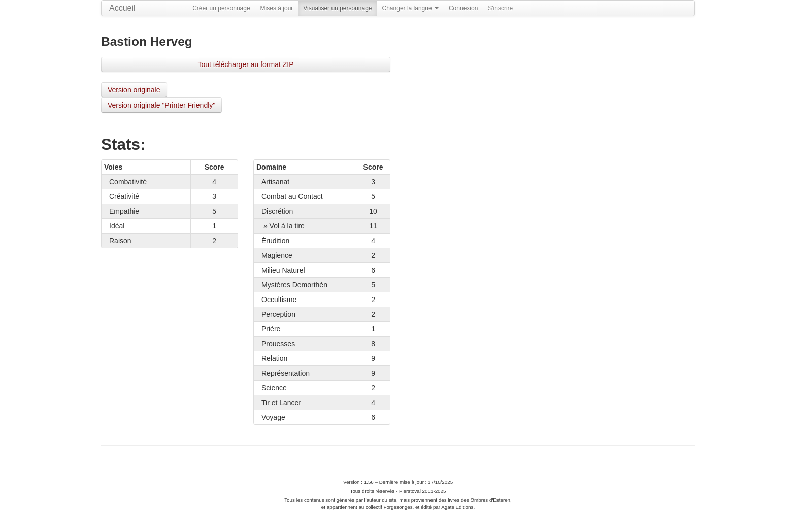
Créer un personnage (221, 8)
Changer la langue (410, 8)
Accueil (122, 8)
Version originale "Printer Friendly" (161, 105)
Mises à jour (277, 8)
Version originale (134, 90)
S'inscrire (500, 8)
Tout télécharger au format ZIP (245, 64)
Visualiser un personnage (337, 8)
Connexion (463, 8)
